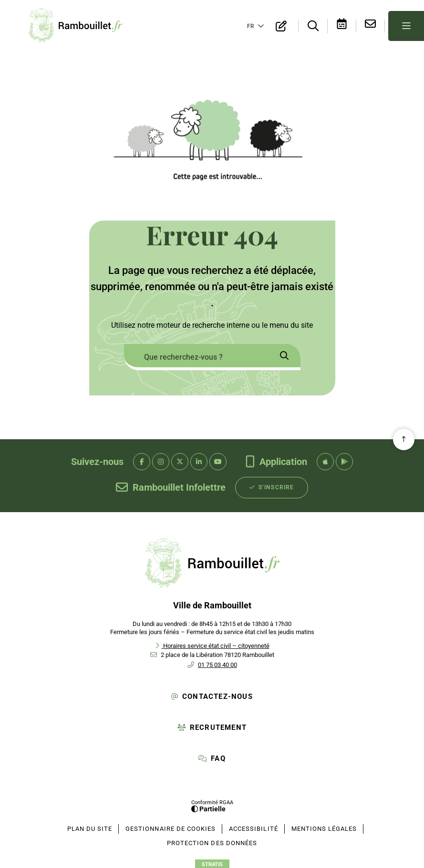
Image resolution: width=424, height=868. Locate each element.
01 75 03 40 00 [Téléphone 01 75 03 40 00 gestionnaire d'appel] (217, 663)
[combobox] (196, 355)
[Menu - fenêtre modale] (406, 25)
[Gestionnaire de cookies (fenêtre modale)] (171, 827)
